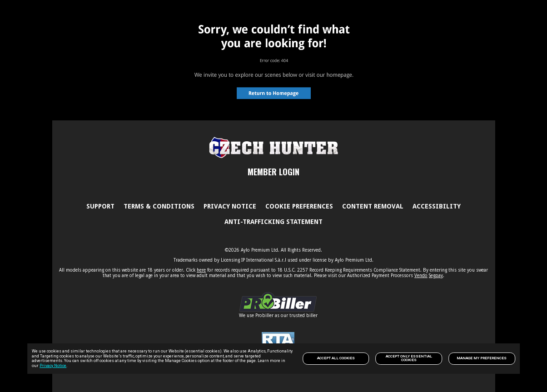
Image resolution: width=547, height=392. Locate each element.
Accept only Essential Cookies (409, 358)
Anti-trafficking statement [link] (273, 222)
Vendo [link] (421, 275)
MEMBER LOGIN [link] (273, 172)
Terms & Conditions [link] (159, 206)
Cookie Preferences (299, 206)
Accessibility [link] (437, 206)
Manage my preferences (482, 358)
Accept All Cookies (336, 358)
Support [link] (100, 206)
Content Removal (373, 206)
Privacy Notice (53, 366)
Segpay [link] (436, 275)
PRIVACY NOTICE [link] (230, 206)
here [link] (201, 270)
